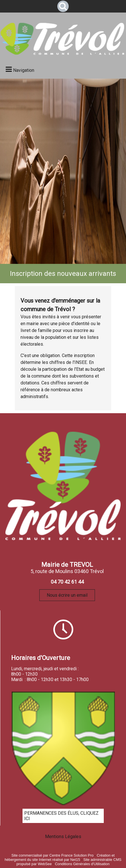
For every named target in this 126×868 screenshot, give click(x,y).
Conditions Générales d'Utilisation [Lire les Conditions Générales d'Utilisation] (82, 864)
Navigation (24, 70)
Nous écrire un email (67, 595)
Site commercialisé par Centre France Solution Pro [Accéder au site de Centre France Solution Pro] (52, 855)
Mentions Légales (63, 837)
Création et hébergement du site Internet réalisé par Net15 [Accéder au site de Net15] (60, 857)
